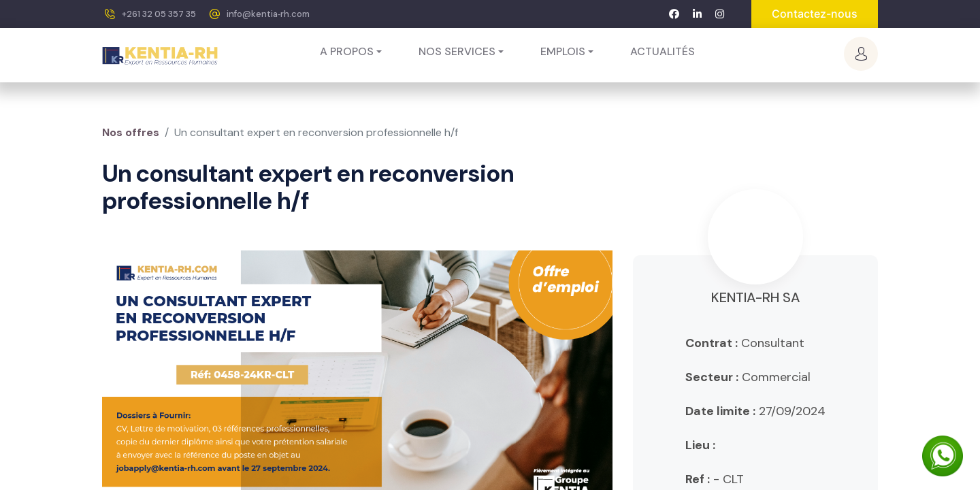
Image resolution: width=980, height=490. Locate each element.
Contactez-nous (815, 14)
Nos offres (131, 132)
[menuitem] (663, 52)
